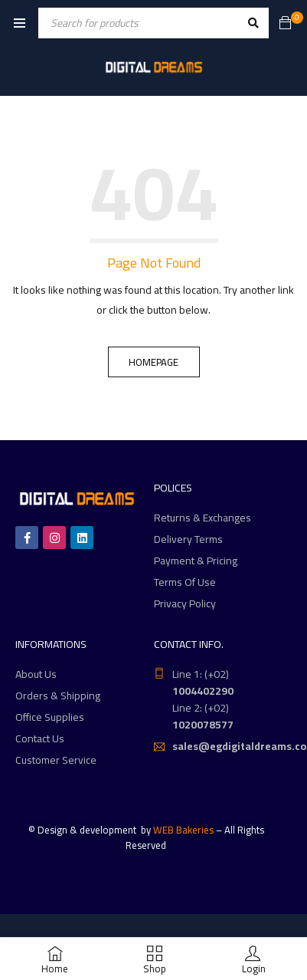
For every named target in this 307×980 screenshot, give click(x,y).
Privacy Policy (185, 603)
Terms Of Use (185, 582)
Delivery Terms (188, 539)
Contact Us (40, 738)
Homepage (153, 362)
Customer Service (56, 760)
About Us (36, 674)
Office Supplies (50, 717)
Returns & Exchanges (202, 518)
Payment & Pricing (196, 561)
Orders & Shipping (58, 696)
